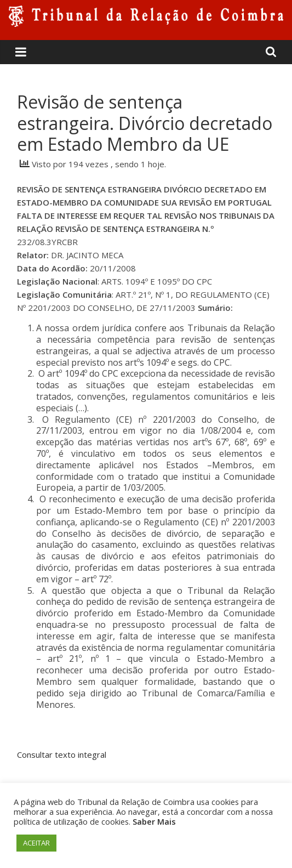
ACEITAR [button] (36, 843)
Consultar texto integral (62, 754)
